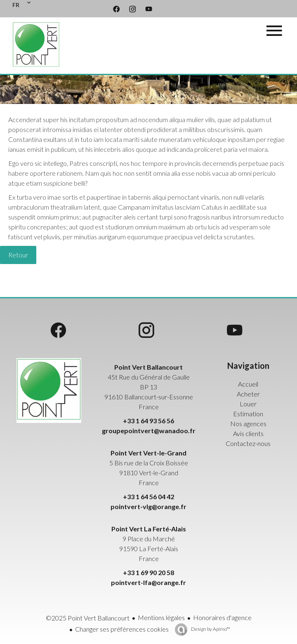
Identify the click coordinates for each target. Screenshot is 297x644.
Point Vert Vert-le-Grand (148, 453)
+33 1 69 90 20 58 (148, 572)
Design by (210, 629)
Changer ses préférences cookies (122, 629)
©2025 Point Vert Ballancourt (88, 618)
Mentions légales (161, 617)
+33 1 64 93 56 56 (148, 421)
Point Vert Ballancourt (148, 367)
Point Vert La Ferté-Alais (149, 529)
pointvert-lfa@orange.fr (148, 582)
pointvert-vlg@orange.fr (148, 506)
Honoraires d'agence (222, 617)
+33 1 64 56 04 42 (148, 497)
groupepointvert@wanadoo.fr (149, 431)
